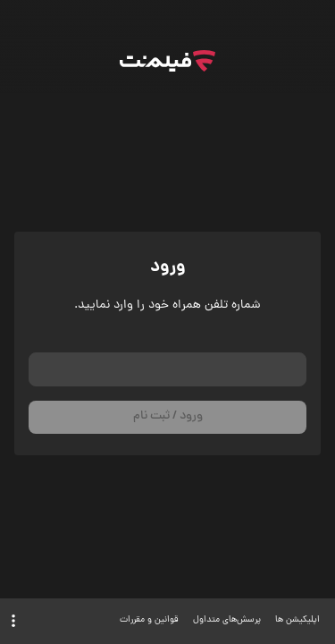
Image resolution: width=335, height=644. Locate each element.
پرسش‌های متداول (227, 620)
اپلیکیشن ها (297, 620)
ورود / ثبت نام (168, 416)
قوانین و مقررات (149, 620)
